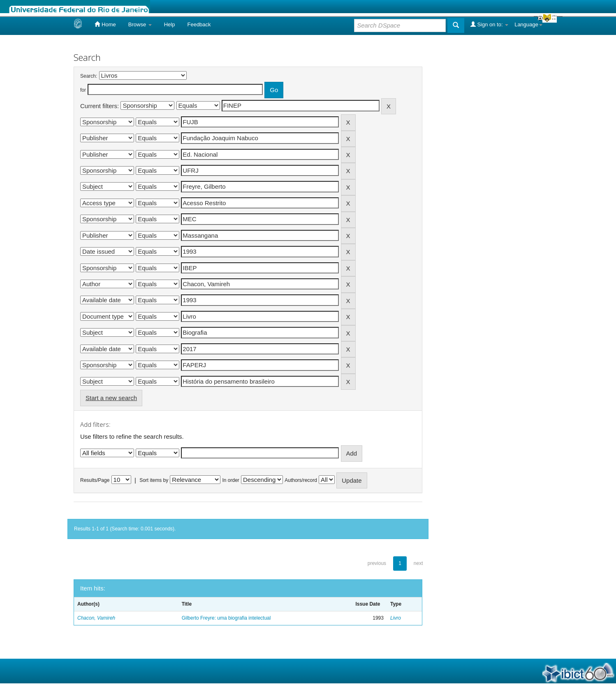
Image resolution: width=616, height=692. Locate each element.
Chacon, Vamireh (96, 618)
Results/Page (95, 480)
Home (105, 24)
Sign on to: (489, 24)
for (83, 90)
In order (231, 480)
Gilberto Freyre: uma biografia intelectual (226, 618)
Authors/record (301, 480)
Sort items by (154, 480)
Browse (140, 24)
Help (170, 24)
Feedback (199, 24)
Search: (89, 76)
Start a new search (111, 398)
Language (528, 24)
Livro (396, 618)
